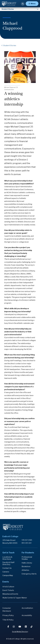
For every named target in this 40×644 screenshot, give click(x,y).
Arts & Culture (8, 587)
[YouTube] (20, 627)
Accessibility (27, 615)
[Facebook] (8, 627)
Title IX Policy (8, 620)
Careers (6, 572)
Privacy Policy (8, 615)
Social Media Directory (20, 632)
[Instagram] (14, 627)
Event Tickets (8, 590)
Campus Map (8, 575)
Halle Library (27, 563)
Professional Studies (27, 558)
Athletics (25, 570)
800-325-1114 (27, 543)
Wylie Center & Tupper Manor (15, 598)
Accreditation (27, 608)
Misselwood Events (10, 594)
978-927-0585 (27, 540)
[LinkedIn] (26, 627)
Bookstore (26, 567)
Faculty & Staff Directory (8, 563)
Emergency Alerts (29, 574)
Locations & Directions (7, 558)
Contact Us (7, 568)
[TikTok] (32, 627)
